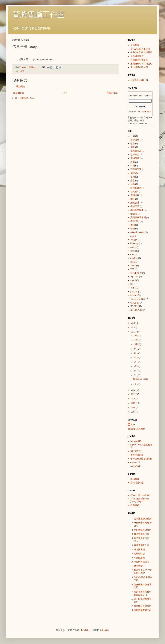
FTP (132, 269)
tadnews (134, 295)
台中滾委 (135, 140)
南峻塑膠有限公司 (143, 610)
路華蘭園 (135, 45)
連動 (133, 184)
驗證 (133, 229)
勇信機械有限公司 (139, 67)
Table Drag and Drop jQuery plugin (140, 500)
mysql (133, 280)
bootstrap (134, 243)
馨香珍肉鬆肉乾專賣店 (141, 52)
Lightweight (136, 466)
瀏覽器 (134, 214)
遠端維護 (135, 479)
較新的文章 (19, 93)
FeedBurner (146, 112)
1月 (136, 384)
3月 (136, 371)
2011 (133, 394)
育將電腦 (135, 158)
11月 (136, 340)
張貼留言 (21, 87)
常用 (133, 177)
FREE (133, 266)
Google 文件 (136, 273)
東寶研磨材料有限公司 (141, 64)
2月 (136, 375)
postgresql (135, 292)
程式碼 (134, 192)
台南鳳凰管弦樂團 (139, 60)
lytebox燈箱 (136, 441)
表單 (133, 162)
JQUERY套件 (137, 451)
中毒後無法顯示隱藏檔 (141, 459)
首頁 (65, 93)
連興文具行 (136, 188)
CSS (132, 255)
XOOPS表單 (136, 310)
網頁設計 (135, 203)
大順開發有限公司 (143, 606)
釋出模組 (135, 221)
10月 (136, 344)
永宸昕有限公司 (141, 562)
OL (132, 284)
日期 (133, 136)
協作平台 (135, 155)
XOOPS (134, 306)
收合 (133, 144)
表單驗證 (135, 505)
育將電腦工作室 (39, 15)
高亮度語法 (136, 169)
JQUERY (135, 277)
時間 (133, 166)
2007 (134, 412)
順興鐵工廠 (139, 558)
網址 (133, 199)
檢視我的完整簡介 (136, 429)
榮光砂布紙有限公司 (140, 49)
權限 (133, 225)
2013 (134, 332)
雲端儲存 (135, 195)
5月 (136, 362)
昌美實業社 (139, 566)
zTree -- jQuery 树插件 (141, 495)
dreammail (135, 462)
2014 (134, 327)
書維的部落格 (137, 455)
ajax (132, 236)
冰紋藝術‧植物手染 (139, 80)
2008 (134, 407)
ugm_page (135, 303)
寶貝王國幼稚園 (138, 218)
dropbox (134, 258)
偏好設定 (135, 173)
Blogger (134, 240)
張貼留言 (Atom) (27, 98)
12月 (136, 336)
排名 (133, 181)
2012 (134, 390)
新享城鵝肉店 (137, 56)
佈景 (22, 72)
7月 (136, 358)
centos (133, 247)
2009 (134, 403)
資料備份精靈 (137, 483)
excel (133, 262)
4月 (136, 366)
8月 (136, 353)
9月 (136, 349)
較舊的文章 (112, 93)
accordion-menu (138, 232)
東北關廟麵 (139, 550)
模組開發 (135, 206)
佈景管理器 (136, 151)
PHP (132, 288)
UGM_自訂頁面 (138, 299)
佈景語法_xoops (141, 379)
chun (133, 251)
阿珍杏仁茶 (139, 554)
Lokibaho (85, 630)
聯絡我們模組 (137, 210)
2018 (134, 323)
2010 (134, 399)
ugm (133, 425)
